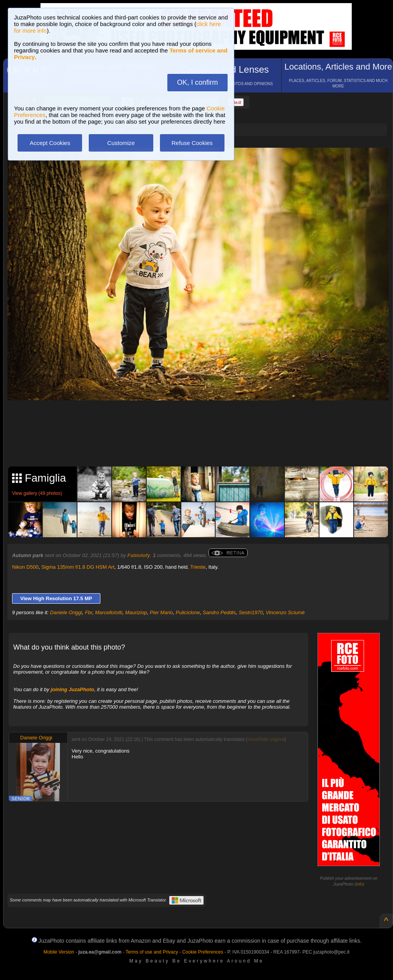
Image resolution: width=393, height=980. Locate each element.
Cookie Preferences (203, 952)
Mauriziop (136, 612)
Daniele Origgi (66, 612)
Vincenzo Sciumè (285, 612)
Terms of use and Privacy (152, 952)
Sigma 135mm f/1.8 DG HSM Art (78, 567)
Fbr (89, 612)
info (360, 884)
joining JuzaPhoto (72, 689)
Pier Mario (161, 612)
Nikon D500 (25, 567)
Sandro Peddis (219, 612)
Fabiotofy (139, 555)
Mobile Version (59, 952)
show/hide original (266, 739)
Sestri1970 (251, 612)
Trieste (198, 567)
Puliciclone (188, 612)
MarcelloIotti (109, 612)
